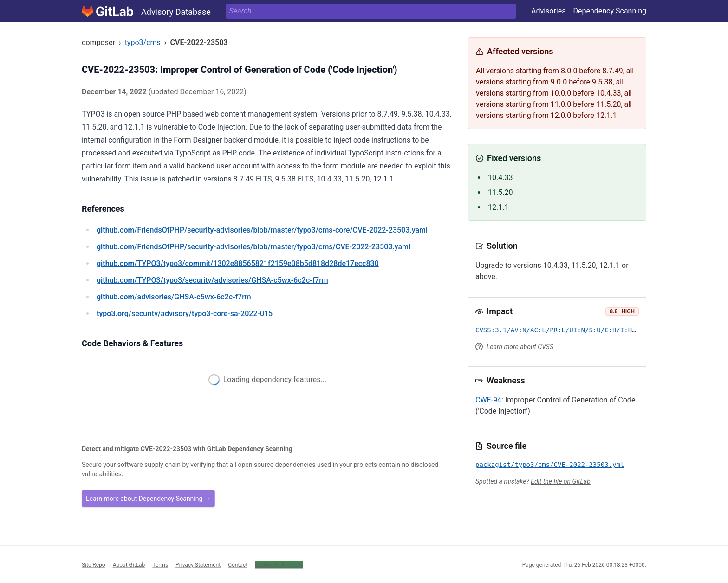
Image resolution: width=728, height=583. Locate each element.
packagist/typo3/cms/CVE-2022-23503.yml (550, 465)
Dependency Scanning (610, 11)
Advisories (549, 11)
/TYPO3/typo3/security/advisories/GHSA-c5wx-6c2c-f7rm (212, 280)
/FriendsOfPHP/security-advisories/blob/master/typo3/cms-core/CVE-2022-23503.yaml (262, 230)
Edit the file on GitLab (560, 481)
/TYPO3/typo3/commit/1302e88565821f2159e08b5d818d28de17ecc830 (238, 263)
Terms (160, 564)
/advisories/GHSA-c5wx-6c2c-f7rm (174, 297)
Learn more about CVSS (520, 347)
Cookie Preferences (279, 564)
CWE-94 (488, 400)
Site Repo (94, 564)
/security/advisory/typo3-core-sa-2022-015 (185, 314)
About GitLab (129, 564)
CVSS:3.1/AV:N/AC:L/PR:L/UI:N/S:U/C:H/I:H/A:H (562, 330)
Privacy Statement (198, 564)
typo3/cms (143, 42)
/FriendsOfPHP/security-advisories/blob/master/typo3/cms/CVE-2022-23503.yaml (253, 247)
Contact (238, 564)
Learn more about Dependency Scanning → (148, 499)
